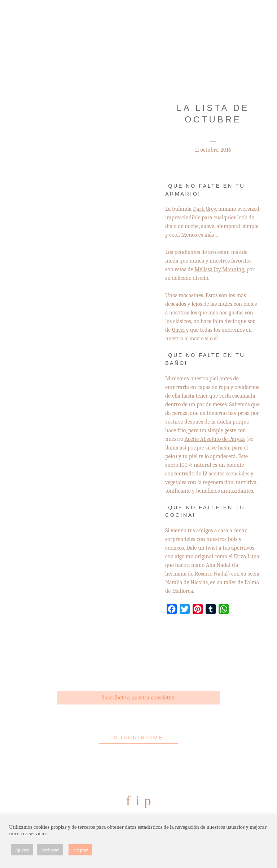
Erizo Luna (247, 556)
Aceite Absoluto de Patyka (215, 439)
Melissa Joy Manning (219, 269)
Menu (21, 23)
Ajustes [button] (22, 850)
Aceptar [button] (80, 850)
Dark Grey (205, 209)
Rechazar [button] (50, 850)
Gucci (178, 330)
